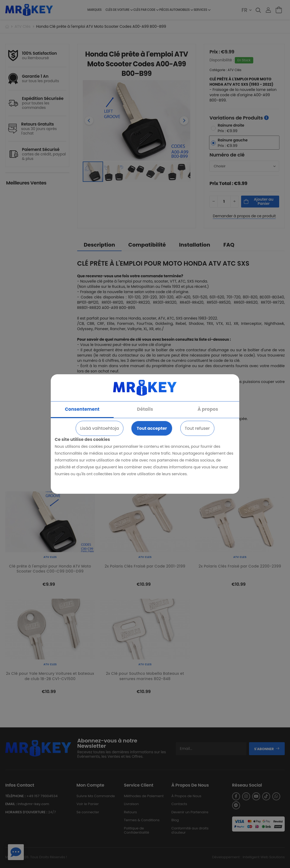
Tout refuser (197, 428)
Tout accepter (152, 428)
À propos (208, 409)
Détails (145, 409)
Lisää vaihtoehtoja (99, 428)
